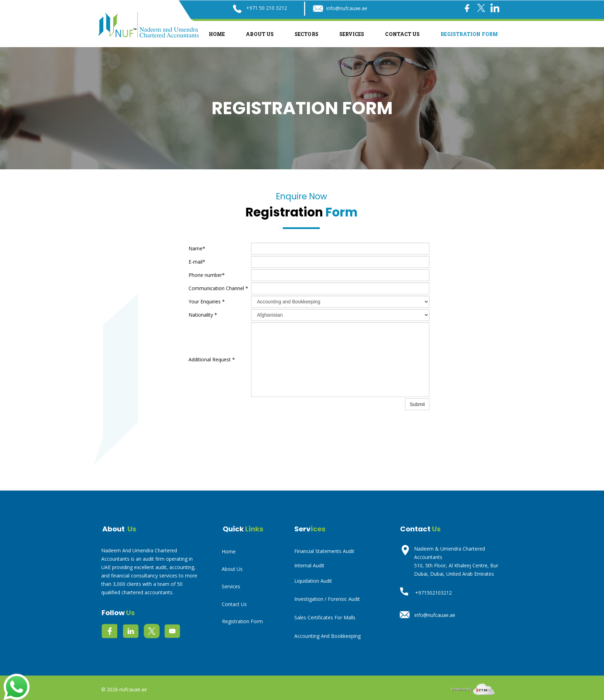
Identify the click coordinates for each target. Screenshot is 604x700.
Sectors (307, 34)
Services (352, 34)
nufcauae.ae (133, 689)
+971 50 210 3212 (267, 8)
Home (217, 34)
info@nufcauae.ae (347, 8)
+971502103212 (433, 593)
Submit (417, 404)
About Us (260, 34)
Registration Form (469, 34)
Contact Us (402, 34)
